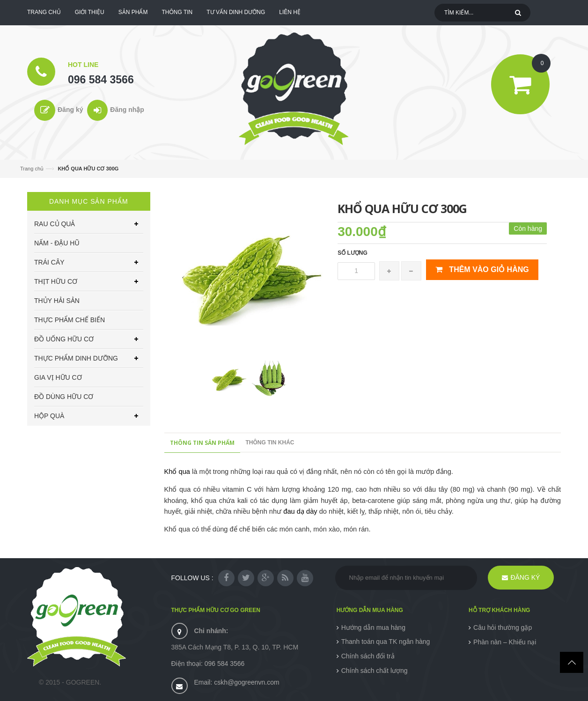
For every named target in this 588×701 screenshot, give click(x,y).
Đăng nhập (127, 110)
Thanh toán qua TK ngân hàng (386, 642)
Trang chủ (32, 169)
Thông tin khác (270, 443)
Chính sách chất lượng (375, 671)
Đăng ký (70, 110)
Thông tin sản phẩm (202, 443)
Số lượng (353, 253)
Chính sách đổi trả (368, 656)
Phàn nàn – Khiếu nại (505, 642)
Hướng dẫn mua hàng (373, 627)
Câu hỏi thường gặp (503, 627)
